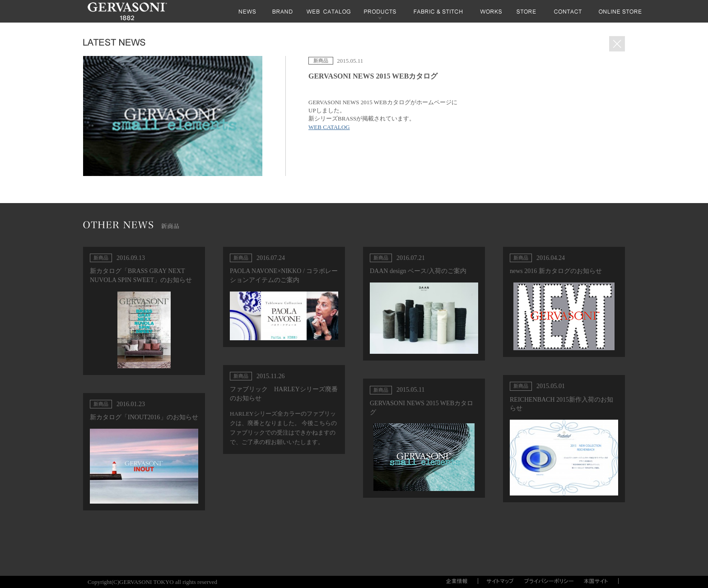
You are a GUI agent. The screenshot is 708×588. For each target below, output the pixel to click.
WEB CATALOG (329, 127)
